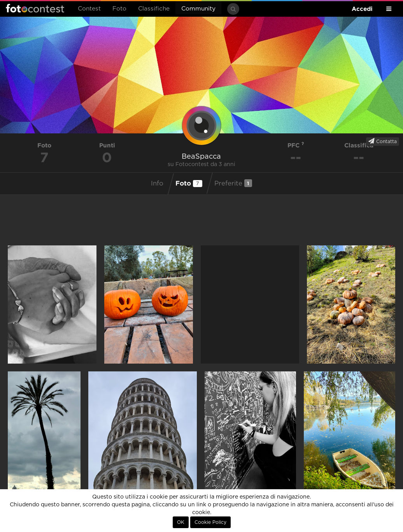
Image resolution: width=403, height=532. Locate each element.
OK (181, 522)
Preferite (233, 183)
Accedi (362, 9)
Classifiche (154, 9)
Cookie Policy (210, 522)
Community (198, 9)
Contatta (383, 141)
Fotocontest (35, 8)
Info (157, 184)
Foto (119, 9)
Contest (89, 9)
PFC (296, 145)
